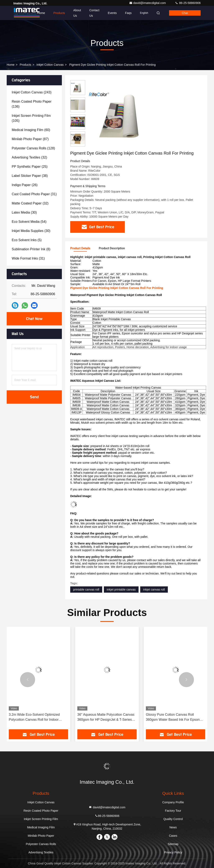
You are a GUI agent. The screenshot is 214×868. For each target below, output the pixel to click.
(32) (29, 157)
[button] (28, 680)
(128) (33, 148)
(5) (27, 240)
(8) (31, 249)
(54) (29, 222)
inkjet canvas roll (154, 590)
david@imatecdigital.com (148, 3)
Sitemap (173, 844)
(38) (30, 176)
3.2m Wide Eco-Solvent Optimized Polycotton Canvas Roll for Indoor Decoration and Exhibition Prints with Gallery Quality (36, 717)
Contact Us (94, 13)
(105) (31, 118)
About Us (77, 13)
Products (59, 13)
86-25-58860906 (188, 3)
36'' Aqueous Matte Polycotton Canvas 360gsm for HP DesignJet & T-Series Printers (106, 717)
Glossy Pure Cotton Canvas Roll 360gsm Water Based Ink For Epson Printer (173, 717)
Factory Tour (173, 811)
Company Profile (173, 802)
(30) (24, 212)
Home (41, 13)
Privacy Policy (173, 852)
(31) (34, 194)
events (112, 13)
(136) (32, 104)
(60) (31, 130)
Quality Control (173, 819)
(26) (25, 185)
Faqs (128, 13)
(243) (32, 92)
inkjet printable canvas (121, 590)
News (173, 827)
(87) (30, 139)
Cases (173, 836)
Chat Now (34, 319)
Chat (185, 13)
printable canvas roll (86, 590)
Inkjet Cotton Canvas (50, 65)
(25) (30, 167)
